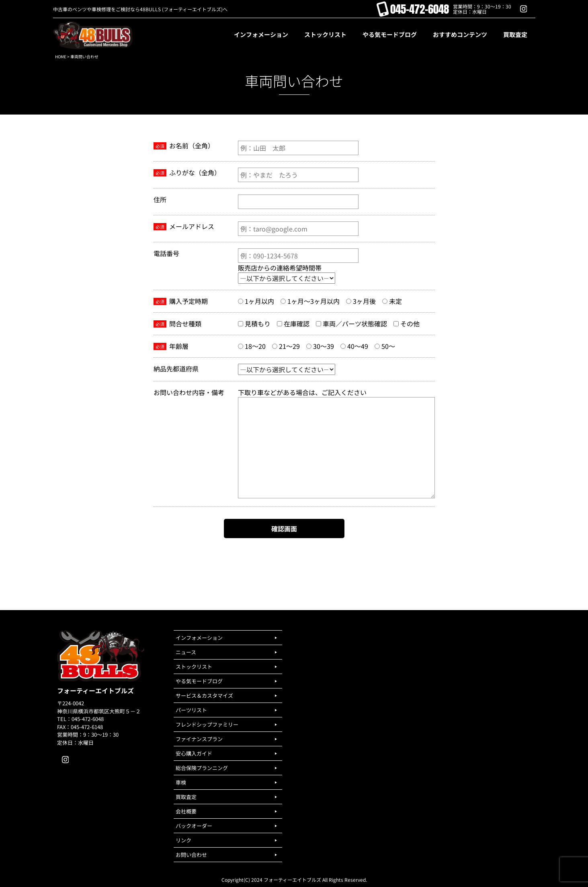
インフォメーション (199, 638)
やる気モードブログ (199, 681)
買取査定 (186, 797)
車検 (181, 782)
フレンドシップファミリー (207, 724)
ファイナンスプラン (199, 739)
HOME (61, 56)
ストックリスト (194, 667)
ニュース (186, 652)
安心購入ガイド (194, 753)
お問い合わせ (191, 855)
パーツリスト (191, 710)
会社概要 (186, 811)
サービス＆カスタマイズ (204, 695)
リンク (183, 840)
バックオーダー (194, 826)
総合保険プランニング (202, 768)
